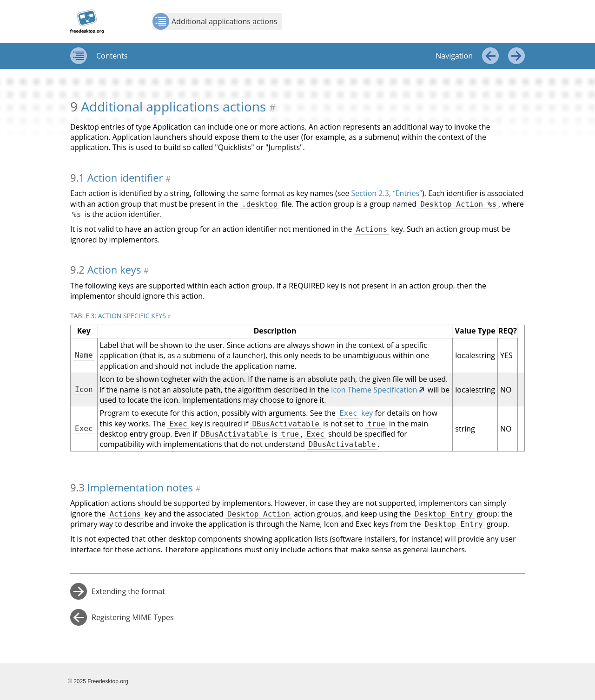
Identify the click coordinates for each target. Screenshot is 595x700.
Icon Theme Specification (374, 390)
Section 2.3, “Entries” (387, 193)
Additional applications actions (215, 21)
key (355, 413)
